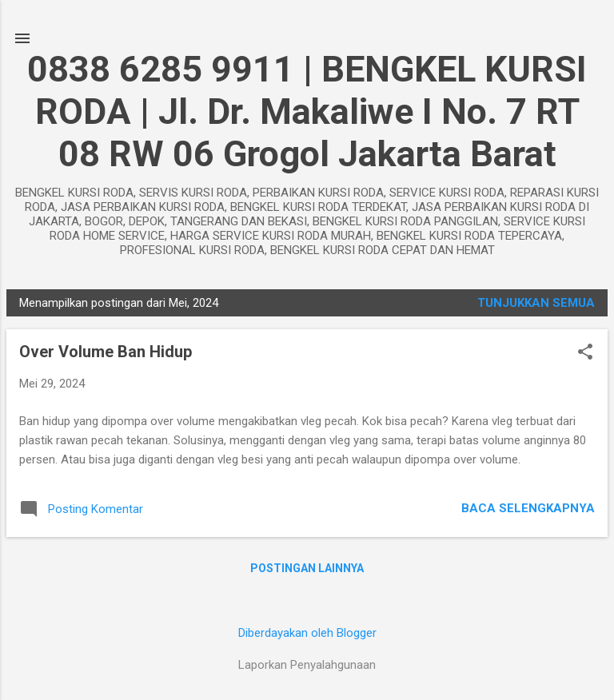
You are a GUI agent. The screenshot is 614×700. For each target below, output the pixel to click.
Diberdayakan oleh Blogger (307, 633)
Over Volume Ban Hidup (106, 352)
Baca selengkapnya (528, 508)
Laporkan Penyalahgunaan (307, 665)
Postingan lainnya (307, 568)
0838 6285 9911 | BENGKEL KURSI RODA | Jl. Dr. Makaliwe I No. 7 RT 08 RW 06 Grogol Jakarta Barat (307, 111)
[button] (585, 353)
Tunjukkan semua (536, 303)
